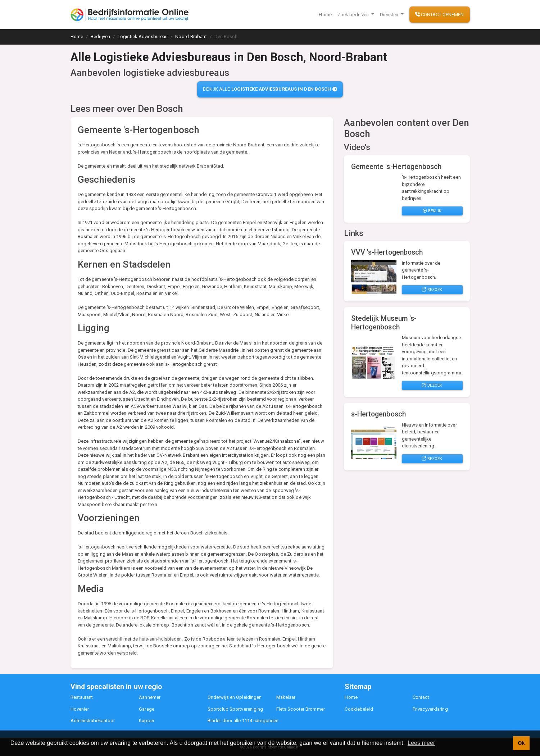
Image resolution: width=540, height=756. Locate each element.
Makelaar (286, 697)
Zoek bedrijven (354, 15)
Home (325, 15)
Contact (421, 697)
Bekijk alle (270, 89)
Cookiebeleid (359, 709)
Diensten (390, 15)
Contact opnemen (440, 15)
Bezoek (432, 290)
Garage (147, 709)
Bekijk (432, 211)
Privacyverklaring (430, 709)
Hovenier (80, 709)
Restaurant (82, 697)
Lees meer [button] (421, 743)
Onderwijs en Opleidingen (235, 697)
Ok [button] (521, 743)
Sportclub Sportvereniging (235, 709)
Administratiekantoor (93, 721)
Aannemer (150, 697)
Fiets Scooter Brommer (301, 709)
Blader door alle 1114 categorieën (243, 721)
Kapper (147, 721)
